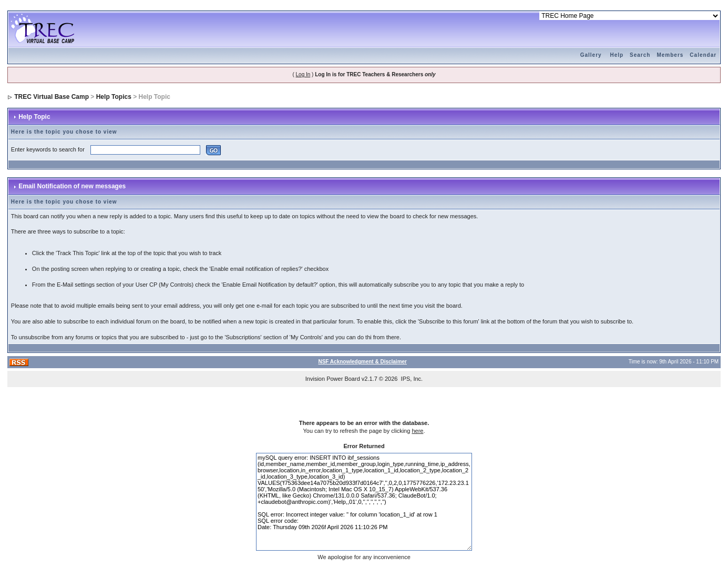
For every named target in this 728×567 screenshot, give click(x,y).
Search (640, 55)
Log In (303, 74)
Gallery (591, 55)
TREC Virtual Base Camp (52, 97)
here (417, 431)
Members (670, 55)
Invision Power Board (333, 379)
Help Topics (114, 97)
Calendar (703, 55)
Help (617, 55)
